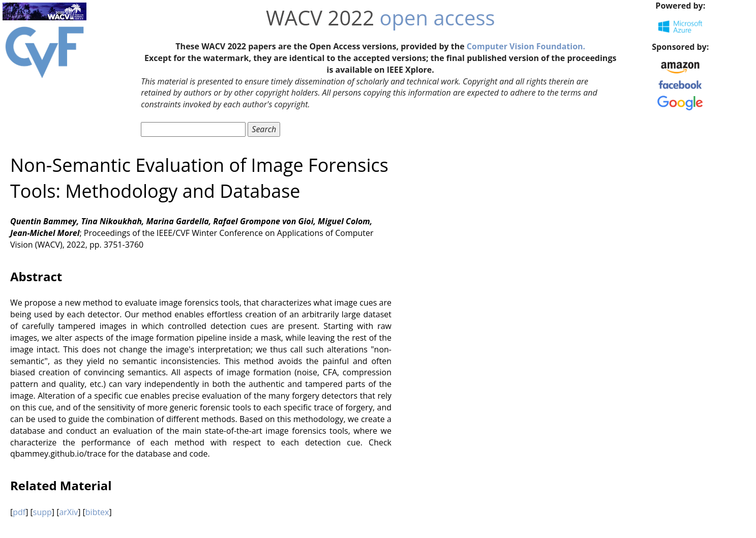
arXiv (68, 512)
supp (42, 512)
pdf (19, 512)
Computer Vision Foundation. (526, 46)
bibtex (97, 512)
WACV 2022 (320, 18)
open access (437, 18)
